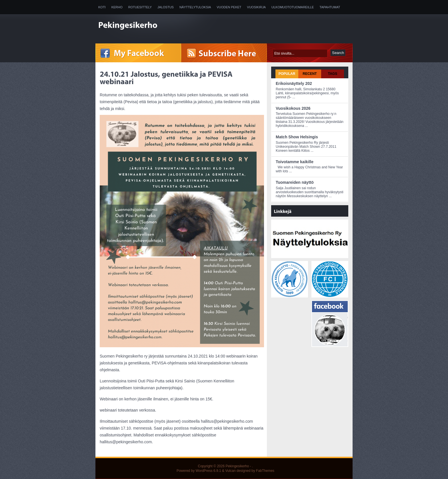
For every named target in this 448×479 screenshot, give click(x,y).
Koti (102, 7)
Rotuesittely (140, 7)
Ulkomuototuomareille (293, 7)
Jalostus (166, 7)
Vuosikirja (256, 7)
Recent (310, 74)
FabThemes (265, 471)
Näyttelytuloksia (195, 7)
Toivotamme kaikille (295, 162)
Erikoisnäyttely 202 (294, 83)
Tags (333, 74)
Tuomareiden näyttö (295, 182)
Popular (287, 74)
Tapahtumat (330, 7)
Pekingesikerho (237, 466)
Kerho (117, 7)
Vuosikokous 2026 (293, 108)
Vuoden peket (229, 7)
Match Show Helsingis (297, 137)
